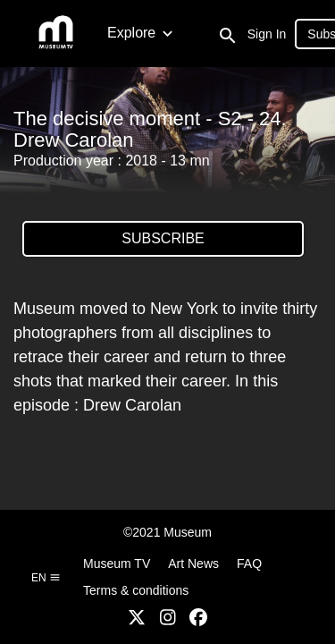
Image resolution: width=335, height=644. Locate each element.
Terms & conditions (136, 590)
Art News (193, 563)
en (46, 578)
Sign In (267, 34)
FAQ (249, 563)
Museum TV (117, 563)
